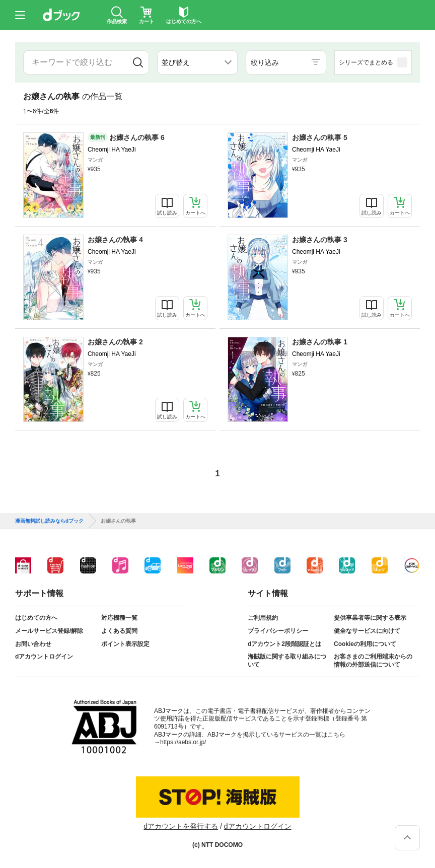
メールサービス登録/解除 (49, 631)
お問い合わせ (33, 644)
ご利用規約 (263, 618)
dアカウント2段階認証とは (284, 644)
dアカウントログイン (44, 657)
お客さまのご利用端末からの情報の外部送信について (373, 661)
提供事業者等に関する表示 (370, 618)
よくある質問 (119, 631)
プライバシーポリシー (278, 631)
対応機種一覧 (119, 618)
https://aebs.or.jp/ (183, 742)
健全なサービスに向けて (367, 631)
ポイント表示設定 (125, 644)
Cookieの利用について (365, 644)
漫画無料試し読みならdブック (49, 521)
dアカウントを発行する (181, 826)
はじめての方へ (36, 618)
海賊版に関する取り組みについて (287, 661)
